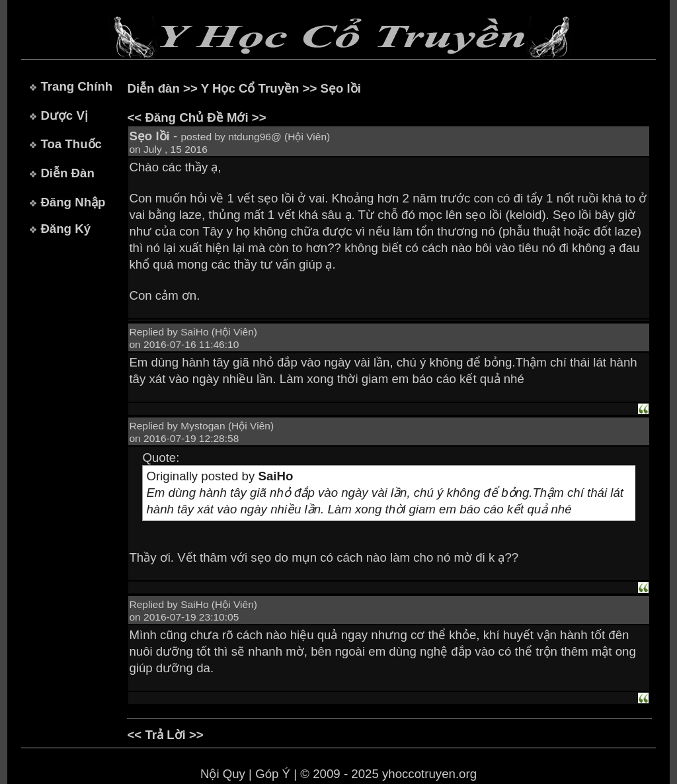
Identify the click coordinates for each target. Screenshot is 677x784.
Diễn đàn (153, 88)
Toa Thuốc (71, 144)
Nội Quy (223, 774)
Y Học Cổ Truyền (250, 88)
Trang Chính (76, 86)
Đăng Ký (65, 229)
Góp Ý (273, 774)
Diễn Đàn (67, 173)
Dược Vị (64, 115)
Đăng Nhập (73, 202)
